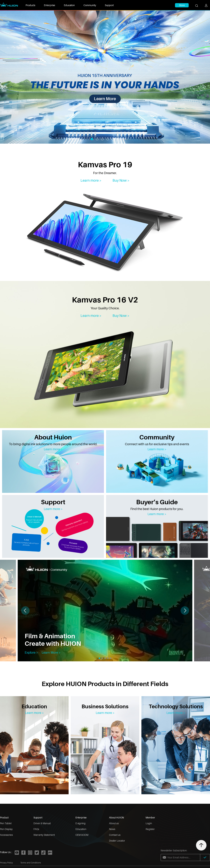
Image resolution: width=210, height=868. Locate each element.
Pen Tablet (6, 823)
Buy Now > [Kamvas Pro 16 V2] (121, 316)
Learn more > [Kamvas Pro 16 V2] (91, 316)
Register (150, 829)
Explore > (31, 652)
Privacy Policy (6, 863)
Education (69, 5)
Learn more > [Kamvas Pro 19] (91, 180)
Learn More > (51, 652)
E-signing (80, 823)
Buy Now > (121, 180)
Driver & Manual (42, 823)
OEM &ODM (82, 835)
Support (109, 5)
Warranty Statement (44, 835)
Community (90, 5)
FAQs (36, 829)
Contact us (115, 835)
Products (30, 5)
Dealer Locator (117, 841)
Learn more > (53, 449)
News (112, 829)
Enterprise (50, 5)
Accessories (6, 835)
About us (114, 823)
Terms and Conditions (31, 863)
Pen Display (6, 829)
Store (182, 5)
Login (149, 823)
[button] (185, 611)
